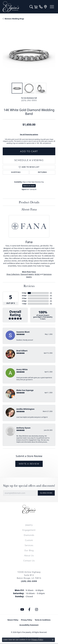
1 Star (24, 304)
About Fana (29, 209)
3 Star (24, 298)
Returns (42, 172)
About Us (29, 555)
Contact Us (29, 561)
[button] (31, 7)
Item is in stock (29, 186)
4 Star (24, 296)
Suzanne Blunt (23, 332)
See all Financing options (29, 134)
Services (29, 545)
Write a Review (29, 464)
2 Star (24, 301)
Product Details (29, 202)
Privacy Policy (27, 620)
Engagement (29, 530)
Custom (29, 540)
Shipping (16, 172)
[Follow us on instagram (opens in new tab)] (37, 610)
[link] (41, 7)
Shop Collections (13, 274)
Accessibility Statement (29, 625)
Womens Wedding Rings (14, 19)
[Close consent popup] (53, 640)
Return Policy (13, 620)
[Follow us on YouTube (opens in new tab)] (22, 610)
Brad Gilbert (22, 351)
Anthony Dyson (23, 428)
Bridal (37, 274)
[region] (29, 54)
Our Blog (29, 550)
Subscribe (46, 493)
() (51, 293)
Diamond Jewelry (27, 274)
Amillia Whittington (25, 409)
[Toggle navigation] (52, 7)
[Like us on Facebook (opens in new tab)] (29, 610)
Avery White (22, 369)
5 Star (24, 293)
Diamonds (29, 535)
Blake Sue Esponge (25, 390)
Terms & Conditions (43, 620)
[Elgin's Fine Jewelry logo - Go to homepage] (15, 7)
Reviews (29, 286)
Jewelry (29, 525)
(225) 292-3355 (29, 100)
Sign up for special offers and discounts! (29, 486)
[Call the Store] (29, 581)
